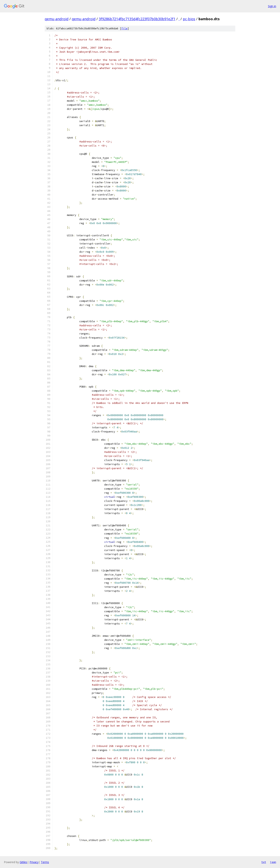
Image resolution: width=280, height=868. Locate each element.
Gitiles (23, 862)
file (124, 28)
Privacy (34, 862)
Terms (45, 862)
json (273, 862)
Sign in (272, 6)
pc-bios (189, 19)
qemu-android (57, 19)
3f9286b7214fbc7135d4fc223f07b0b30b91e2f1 (137, 19)
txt (264, 862)
